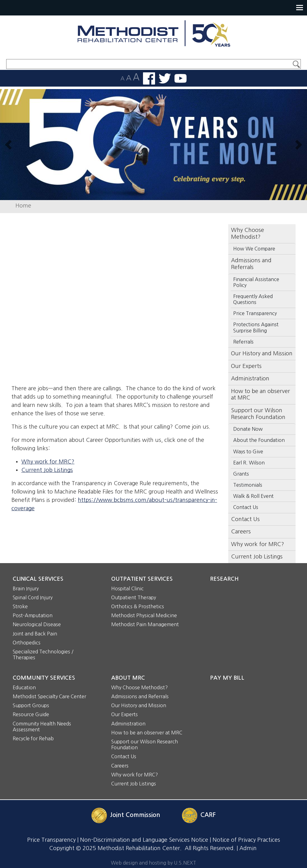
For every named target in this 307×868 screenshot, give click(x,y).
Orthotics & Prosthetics (138, 606)
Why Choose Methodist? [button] (248, 233)
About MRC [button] (128, 678)
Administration (250, 378)
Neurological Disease (37, 624)
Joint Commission (135, 815)
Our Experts (246, 366)
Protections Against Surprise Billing (256, 327)
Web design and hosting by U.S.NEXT (153, 863)
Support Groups (31, 705)
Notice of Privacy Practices (246, 840)
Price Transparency (255, 313)
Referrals (243, 342)
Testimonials (248, 485)
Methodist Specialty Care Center (49, 696)
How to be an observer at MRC (261, 395)
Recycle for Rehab (33, 738)
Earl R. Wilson (249, 463)
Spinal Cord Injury (33, 597)
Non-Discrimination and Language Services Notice (144, 840)
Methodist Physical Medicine (144, 615)
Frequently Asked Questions (253, 299)
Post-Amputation (33, 615)
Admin (248, 848)
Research (224, 579)
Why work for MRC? (48, 462)
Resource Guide (31, 714)
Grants (241, 474)
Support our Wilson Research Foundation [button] (258, 414)
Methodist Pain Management (145, 624)
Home (23, 206)
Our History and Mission (262, 353)
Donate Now (248, 429)
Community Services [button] (44, 678)
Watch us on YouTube (181, 78)
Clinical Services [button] (38, 579)
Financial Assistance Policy (256, 282)
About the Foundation (259, 440)
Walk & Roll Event (253, 496)
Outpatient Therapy (134, 597)
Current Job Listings (47, 470)
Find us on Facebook (149, 79)
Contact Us (246, 507)
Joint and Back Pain (35, 634)
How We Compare (254, 249)
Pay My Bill (227, 678)
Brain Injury (26, 588)
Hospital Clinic (127, 588)
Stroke (20, 606)
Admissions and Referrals (140, 696)
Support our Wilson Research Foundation (145, 744)
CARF (208, 815)
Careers (241, 532)
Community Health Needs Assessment (42, 727)
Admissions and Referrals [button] (251, 264)
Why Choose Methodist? (139, 687)
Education (24, 687)
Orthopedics (27, 643)
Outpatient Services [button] (142, 579)
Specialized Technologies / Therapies (43, 654)
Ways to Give (248, 451)
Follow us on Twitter (165, 78)
